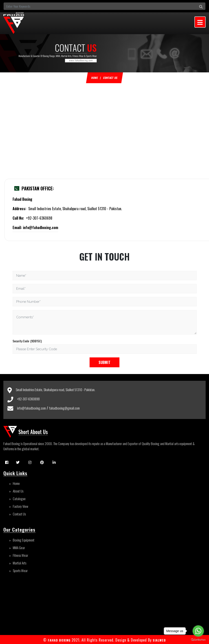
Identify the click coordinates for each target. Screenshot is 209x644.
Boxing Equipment (22, 540)
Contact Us (18, 514)
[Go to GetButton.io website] (198, 640)
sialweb (159, 640)
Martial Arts (18, 563)
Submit (104, 362)
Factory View (19, 506)
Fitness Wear (19, 555)
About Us (16, 491)
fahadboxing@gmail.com (64, 408)
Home (95, 78)
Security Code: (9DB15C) (27, 341)
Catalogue (18, 499)
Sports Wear (19, 570)
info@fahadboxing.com (35, 227)
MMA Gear (17, 548)
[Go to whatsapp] (198, 631)
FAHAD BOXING (59, 640)
